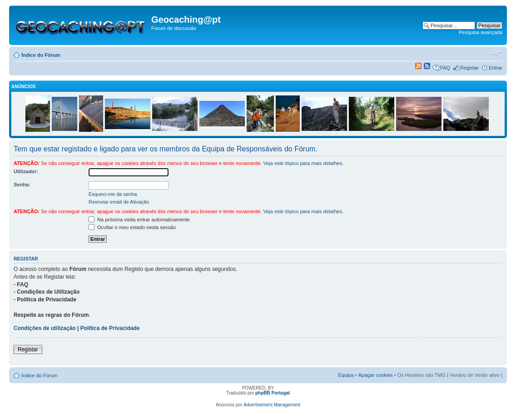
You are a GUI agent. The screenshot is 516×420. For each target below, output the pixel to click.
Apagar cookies (376, 375)
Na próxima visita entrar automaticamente (139, 220)
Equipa (346, 375)
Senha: (22, 185)
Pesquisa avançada (481, 32)
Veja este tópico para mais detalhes (303, 163)
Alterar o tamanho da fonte (496, 53)
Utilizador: (26, 171)
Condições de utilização (45, 328)
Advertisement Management (272, 405)
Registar (469, 68)
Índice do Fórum (41, 55)
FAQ (445, 68)
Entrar (496, 68)
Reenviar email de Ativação (119, 202)
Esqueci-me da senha (113, 194)
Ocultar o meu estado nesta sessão (132, 227)
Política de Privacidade (110, 328)
